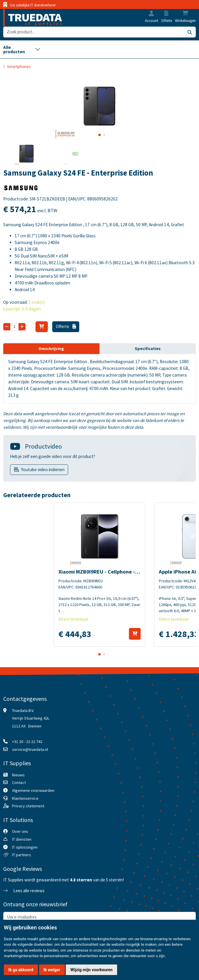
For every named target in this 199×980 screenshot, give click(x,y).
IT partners (22, 855)
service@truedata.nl (30, 749)
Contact (19, 782)
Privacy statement (28, 806)
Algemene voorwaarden (33, 790)
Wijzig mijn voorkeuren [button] (92, 970)
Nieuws (18, 775)
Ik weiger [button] (52, 970)
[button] (151, 14)
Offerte (66, 326)
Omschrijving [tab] (51, 349)
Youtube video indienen (43, 470)
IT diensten (22, 839)
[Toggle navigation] (22, 49)
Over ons (20, 831)
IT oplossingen (25, 847)
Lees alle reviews (24, 891)
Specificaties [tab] (148, 349)
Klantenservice (25, 798)
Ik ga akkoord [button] (21, 970)
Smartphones (19, 66)
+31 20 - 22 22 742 (27, 742)
